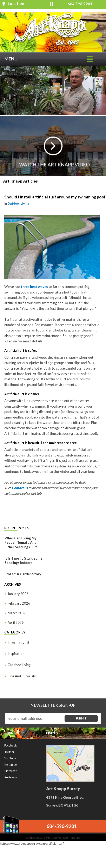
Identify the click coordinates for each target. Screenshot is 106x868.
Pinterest (11, 771)
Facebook (11, 745)
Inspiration (16, 654)
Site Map (76, 838)
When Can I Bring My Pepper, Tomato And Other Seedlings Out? (22, 543)
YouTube (10, 758)
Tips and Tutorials (22, 676)
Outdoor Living (18, 203)
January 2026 (18, 594)
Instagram (11, 764)
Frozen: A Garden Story (23, 574)
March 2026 (17, 613)
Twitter (9, 752)
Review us (11, 777)
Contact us (20, 488)
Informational (18, 642)
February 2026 (19, 603)
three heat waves (34, 287)
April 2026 (16, 623)
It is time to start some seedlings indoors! (23, 561)
